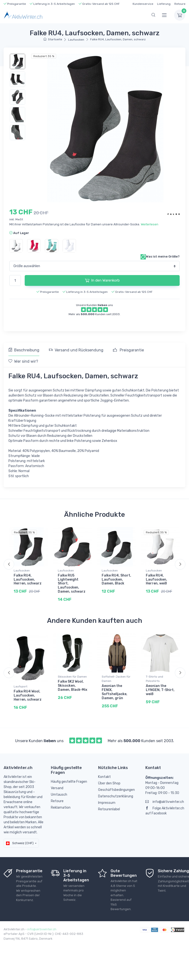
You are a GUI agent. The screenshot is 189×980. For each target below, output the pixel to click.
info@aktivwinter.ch (165, 804)
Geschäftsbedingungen (116, 792)
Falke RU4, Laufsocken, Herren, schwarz (28, 580)
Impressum (107, 805)
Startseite (53, 39)
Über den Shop (109, 786)
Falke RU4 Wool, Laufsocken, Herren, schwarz (28, 698)
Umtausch (59, 797)
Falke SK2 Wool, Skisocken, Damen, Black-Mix (73, 688)
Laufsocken (76, 40)
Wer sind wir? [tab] (23, 361)
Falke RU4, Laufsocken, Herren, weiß (157, 580)
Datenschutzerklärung (116, 799)
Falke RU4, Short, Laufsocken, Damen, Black (116, 580)
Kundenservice (143, 4)
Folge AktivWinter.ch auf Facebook (165, 813)
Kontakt (104, 779)
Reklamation (61, 810)
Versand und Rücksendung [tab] (76, 350)
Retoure (180, 4)
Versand (57, 791)
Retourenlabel (109, 812)
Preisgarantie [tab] (128, 350)
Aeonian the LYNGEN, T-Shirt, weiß (160, 693)
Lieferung (164, 4)
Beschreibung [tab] (24, 350)
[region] (18, 97)
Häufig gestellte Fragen (69, 785)
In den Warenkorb (102, 280)
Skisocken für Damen (72, 679)
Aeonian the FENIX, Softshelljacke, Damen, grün (115, 695)
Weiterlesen (150, 224)
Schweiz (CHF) (20, 846)
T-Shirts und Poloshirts (154, 682)
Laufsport (21, 689)
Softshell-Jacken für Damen (116, 682)
